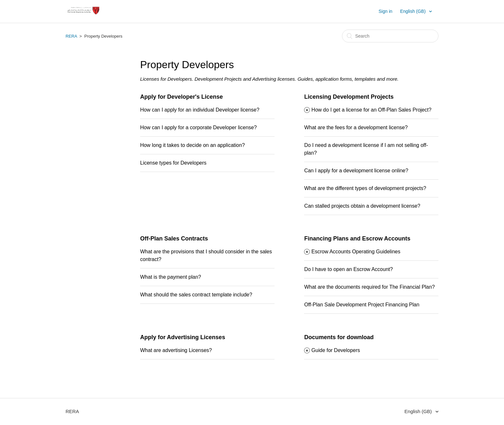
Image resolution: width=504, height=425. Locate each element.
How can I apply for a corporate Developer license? (198, 127)
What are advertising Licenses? (176, 350)
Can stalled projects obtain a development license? (362, 206)
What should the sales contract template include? (196, 295)
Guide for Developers (336, 350)
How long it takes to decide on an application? (193, 145)
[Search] (390, 36)
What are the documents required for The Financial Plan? (369, 287)
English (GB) (414, 11)
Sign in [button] (386, 11)
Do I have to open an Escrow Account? (348, 269)
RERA (71, 36)
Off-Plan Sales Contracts (174, 239)
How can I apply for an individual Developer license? (200, 110)
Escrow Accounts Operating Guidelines (356, 252)
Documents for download (339, 337)
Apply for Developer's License (181, 97)
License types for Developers (173, 163)
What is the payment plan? (171, 277)
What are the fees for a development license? (356, 127)
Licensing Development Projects (349, 97)
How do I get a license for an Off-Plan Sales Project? (371, 110)
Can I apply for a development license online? (356, 171)
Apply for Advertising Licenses (183, 337)
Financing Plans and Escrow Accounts (357, 239)
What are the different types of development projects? (365, 188)
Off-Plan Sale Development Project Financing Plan (362, 305)
